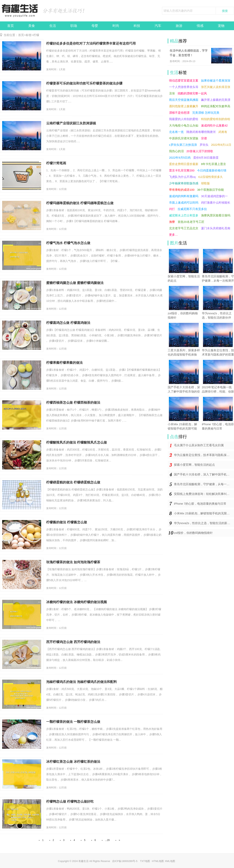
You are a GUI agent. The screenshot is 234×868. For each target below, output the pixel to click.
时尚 (116, 26)
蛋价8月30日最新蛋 (206, 158)
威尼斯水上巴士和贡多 (184, 215)
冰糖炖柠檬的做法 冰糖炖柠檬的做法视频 (77, 602)
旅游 (179, 26)
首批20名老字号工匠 (191, 222)
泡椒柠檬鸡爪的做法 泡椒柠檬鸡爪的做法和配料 (82, 682)
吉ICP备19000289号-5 (125, 861)
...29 (107, 840)
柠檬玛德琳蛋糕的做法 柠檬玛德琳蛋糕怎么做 (80, 203)
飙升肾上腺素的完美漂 (216, 100)
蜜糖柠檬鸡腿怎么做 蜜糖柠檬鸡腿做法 (75, 283)
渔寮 (172, 222)
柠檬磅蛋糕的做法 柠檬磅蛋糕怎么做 (73, 482)
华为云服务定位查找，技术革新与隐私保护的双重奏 (204, 455)
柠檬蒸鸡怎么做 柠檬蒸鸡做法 (68, 323)
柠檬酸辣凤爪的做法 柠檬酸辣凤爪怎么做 (77, 442)
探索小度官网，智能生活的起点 (194, 465)
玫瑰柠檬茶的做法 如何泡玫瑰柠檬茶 (73, 562)
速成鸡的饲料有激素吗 (184, 196)
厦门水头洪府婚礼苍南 (216, 228)
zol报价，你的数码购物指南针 (193, 533)
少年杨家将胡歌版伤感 (184, 183)
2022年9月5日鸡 (180, 158)
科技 (137, 26)
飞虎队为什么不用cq (182, 177)
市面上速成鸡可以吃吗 (184, 203)
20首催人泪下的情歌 (200, 151)
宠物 (221, 26)
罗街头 (204, 145)
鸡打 (172, 209)
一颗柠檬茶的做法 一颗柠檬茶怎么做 (73, 722)
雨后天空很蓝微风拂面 (184, 100)
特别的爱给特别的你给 (216, 119)
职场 (74, 26)
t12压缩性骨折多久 (211, 177)
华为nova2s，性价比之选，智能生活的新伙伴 (203, 523)
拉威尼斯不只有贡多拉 (192, 209)
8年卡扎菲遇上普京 (214, 164)
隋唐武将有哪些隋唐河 (201, 132)
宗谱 (204, 138)
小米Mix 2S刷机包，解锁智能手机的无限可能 (203, 513)
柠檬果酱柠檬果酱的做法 (64, 363)
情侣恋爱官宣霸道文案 (184, 80)
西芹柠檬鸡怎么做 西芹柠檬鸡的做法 (73, 642)
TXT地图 (145, 861)
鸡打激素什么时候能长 (216, 203)
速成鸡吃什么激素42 (214, 125)
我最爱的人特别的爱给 (184, 119)
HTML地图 (158, 861)
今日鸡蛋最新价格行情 (212, 170)
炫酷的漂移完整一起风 (192, 93)
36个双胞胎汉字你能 (211, 190)
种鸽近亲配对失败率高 (216, 106)
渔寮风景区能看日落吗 (216, 215)
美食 (32, 26)
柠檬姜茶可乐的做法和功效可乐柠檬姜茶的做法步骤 (84, 83)
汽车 (158, 26)
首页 (11, 26)
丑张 (172, 93)
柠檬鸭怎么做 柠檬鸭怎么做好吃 (70, 802)
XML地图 (170, 861)
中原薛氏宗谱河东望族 (184, 138)
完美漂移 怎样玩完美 (206, 113)
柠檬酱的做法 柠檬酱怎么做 (67, 522)
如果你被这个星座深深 (216, 80)
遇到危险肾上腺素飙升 (184, 106)
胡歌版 (205, 183)
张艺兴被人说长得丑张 (216, 87)
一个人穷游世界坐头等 (184, 87)
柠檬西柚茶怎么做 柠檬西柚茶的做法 (73, 403)
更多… (173, 235)
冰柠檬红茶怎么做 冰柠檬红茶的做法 (73, 762)
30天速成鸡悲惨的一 (214, 196)
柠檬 (36, 35)
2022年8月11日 (221, 145)
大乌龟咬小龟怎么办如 (184, 125)
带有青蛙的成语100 (182, 190)
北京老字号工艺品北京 (184, 228)
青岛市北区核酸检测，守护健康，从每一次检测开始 (204, 484)
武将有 (223, 132)
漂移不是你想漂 (179, 113)
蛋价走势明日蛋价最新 (184, 164)
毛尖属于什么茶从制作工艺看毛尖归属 (199, 445)
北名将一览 (176, 132)
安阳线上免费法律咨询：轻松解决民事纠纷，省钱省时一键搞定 (204, 494)
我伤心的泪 (176, 151)
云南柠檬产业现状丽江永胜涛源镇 (71, 123)
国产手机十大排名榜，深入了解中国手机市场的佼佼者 (204, 474)
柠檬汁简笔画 (56, 163)
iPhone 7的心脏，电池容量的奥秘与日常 (200, 504)
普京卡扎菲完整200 (182, 170)
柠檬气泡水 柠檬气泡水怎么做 (68, 243)
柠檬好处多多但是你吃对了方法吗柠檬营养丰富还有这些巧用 (91, 43)
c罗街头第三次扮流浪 (183, 145)
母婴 (95, 26)
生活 (53, 26)
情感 (200, 26)
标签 (29, 35)
